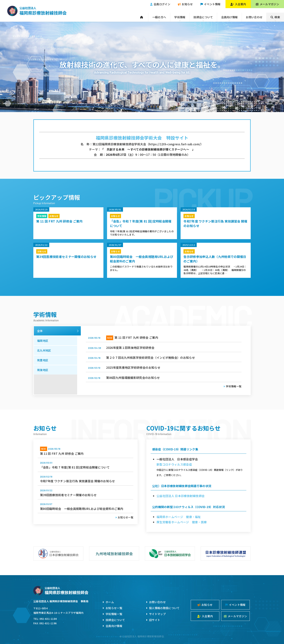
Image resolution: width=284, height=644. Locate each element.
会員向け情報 (229, 17)
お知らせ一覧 (126, 517)
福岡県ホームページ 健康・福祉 (179, 517)
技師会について (203, 17)
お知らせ (185, 4)
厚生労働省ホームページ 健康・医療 (182, 522)
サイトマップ (157, 614)
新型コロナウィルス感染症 (174, 464)
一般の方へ (159, 17)
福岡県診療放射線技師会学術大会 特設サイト (142, 138)
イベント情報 (211, 4)
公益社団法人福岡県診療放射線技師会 (37, 11)
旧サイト (155, 620)
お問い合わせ (254, 17)
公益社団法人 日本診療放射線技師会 (180, 496)
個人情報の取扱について (164, 608)
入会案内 (238, 4)
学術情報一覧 (234, 386)
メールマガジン (267, 4)
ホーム (110, 602)
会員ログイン (160, 4)
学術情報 (180, 17)
